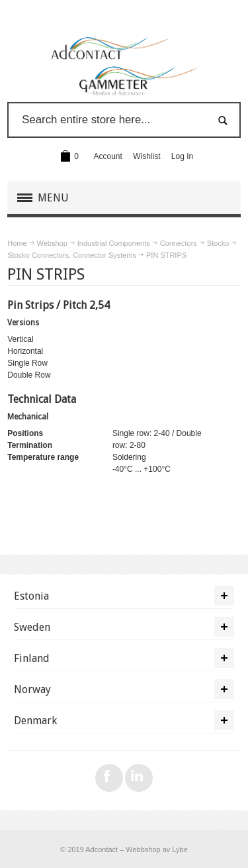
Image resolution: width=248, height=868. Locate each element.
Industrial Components (114, 243)
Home (17, 243)
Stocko (218, 243)
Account (108, 156)
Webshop (52, 243)
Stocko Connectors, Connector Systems (72, 255)
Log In (182, 156)
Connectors (179, 243)
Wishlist (146, 156)
